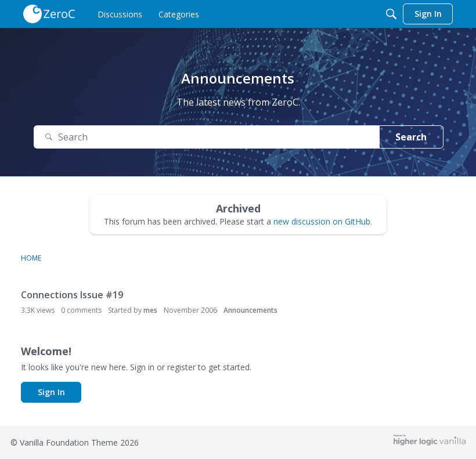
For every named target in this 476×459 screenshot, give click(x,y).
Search (411, 137)
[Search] (391, 14)
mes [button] (150, 310)
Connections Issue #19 (72, 295)
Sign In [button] (51, 392)
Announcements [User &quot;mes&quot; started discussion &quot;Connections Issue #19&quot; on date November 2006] (250, 310)
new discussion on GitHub (322, 221)
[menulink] (120, 14)
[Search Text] (207, 137)
